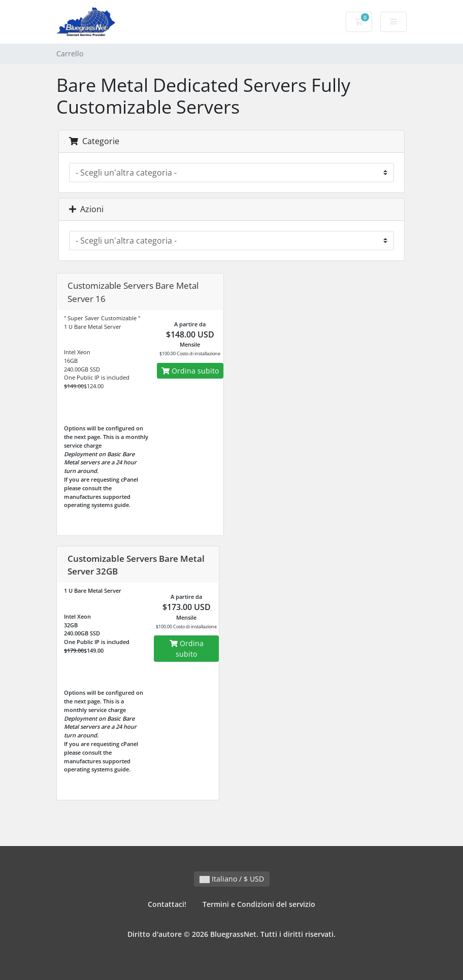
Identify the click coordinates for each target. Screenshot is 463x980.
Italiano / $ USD (232, 879)
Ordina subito (190, 371)
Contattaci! (167, 904)
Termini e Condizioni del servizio (259, 904)
